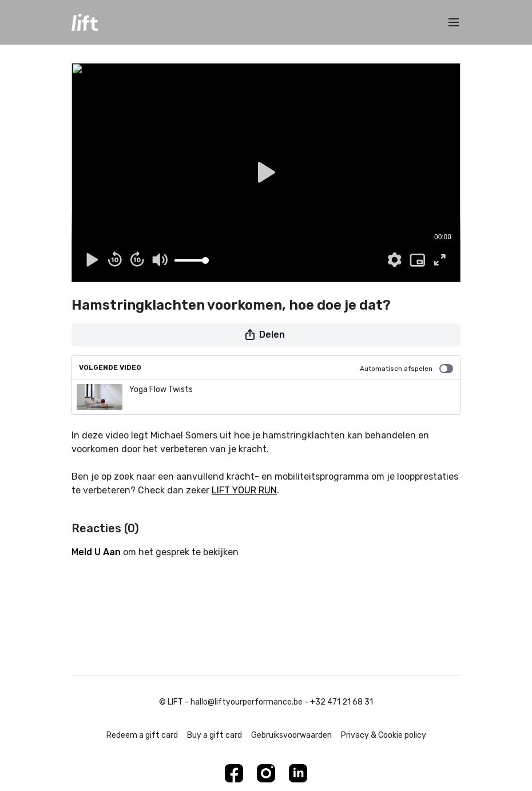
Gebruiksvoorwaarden (291, 735)
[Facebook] (234, 773)
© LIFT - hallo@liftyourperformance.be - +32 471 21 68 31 (266, 702)
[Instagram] (266, 773)
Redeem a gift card (142, 735)
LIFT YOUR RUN (244, 490)
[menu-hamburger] (454, 23)
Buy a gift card (215, 735)
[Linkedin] (298, 773)
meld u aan (96, 552)
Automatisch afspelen (406, 369)
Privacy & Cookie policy (384, 735)
